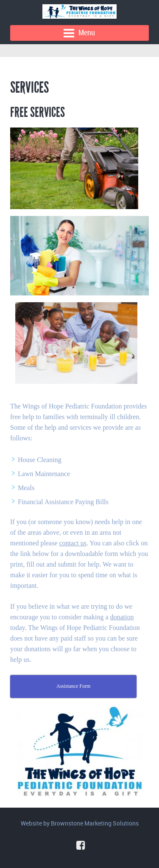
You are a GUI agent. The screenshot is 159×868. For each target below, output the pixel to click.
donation (122, 617)
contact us (73, 543)
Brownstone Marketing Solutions (95, 823)
